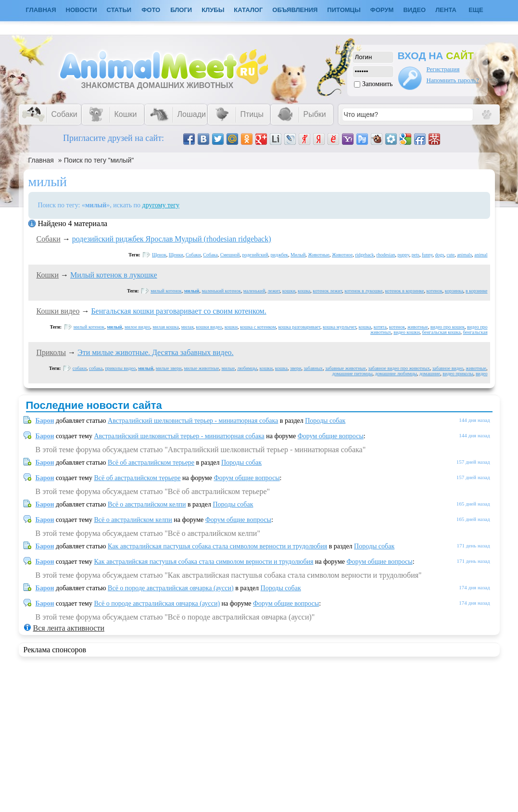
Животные (319, 255)
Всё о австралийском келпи (147, 504)
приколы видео (120, 368)
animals (464, 255)
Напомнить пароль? (453, 80)
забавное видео (448, 368)
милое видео (137, 327)
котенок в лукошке (363, 291)
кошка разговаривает (299, 327)
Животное (342, 255)
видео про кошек (448, 327)
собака (96, 368)
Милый (298, 255)
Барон (45, 421)
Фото (151, 10)
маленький (254, 291)
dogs (440, 255)
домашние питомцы (352, 374)
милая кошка (165, 327)
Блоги (181, 10)
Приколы (51, 352)
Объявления (295, 10)
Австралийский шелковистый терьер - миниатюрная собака (193, 421)
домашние (430, 374)
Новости (82, 10)
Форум (382, 10)
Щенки (176, 255)
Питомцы (344, 10)
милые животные (201, 368)
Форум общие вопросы (331, 436)
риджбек (279, 255)
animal (481, 255)
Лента (446, 10)
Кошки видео (58, 311)
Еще (476, 10)
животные (418, 327)
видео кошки (406, 332)
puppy (403, 255)
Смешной (230, 255)
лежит (274, 291)
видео (482, 374)
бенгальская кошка (442, 332)
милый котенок (166, 291)
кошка (304, 291)
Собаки (49, 239)
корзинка (454, 291)
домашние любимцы (396, 374)
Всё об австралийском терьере (151, 463)
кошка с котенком (258, 327)
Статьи (119, 10)
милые (228, 368)
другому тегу (161, 205)
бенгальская (475, 332)
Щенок (159, 255)
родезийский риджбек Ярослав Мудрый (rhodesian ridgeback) (172, 239)
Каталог (248, 10)
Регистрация (443, 69)
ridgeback (364, 255)
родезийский (255, 255)
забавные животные (345, 368)
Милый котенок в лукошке (114, 275)
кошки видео (209, 327)
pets (416, 255)
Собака (210, 255)
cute (451, 255)
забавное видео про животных (399, 368)
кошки (289, 291)
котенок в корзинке (404, 291)
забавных (313, 368)
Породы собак (325, 421)
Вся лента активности (69, 628)
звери (296, 368)
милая (188, 327)
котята (380, 327)
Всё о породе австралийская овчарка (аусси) (171, 588)
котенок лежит (327, 291)
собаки (80, 368)
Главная (41, 160)
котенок (435, 291)
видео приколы (458, 374)
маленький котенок (221, 291)
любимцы (247, 368)
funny (427, 255)
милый (192, 291)
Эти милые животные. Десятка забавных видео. (155, 352)
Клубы (213, 10)
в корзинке (476, 291)
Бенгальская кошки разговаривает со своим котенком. (178, 311)
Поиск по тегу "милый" (99, 160)
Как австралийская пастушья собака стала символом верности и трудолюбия (217, 546)
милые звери (169, 368)
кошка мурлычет (340, 327)
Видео (414, 10)
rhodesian (386, 255)
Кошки (48, 275)
